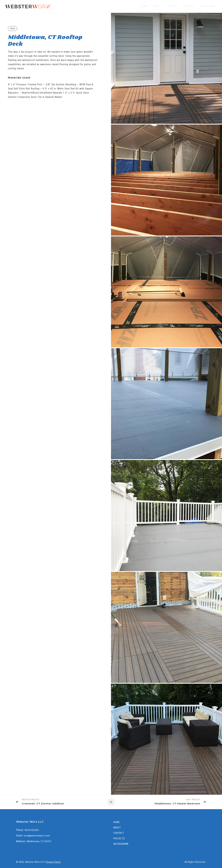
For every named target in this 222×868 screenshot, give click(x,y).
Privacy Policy (53, 862)
